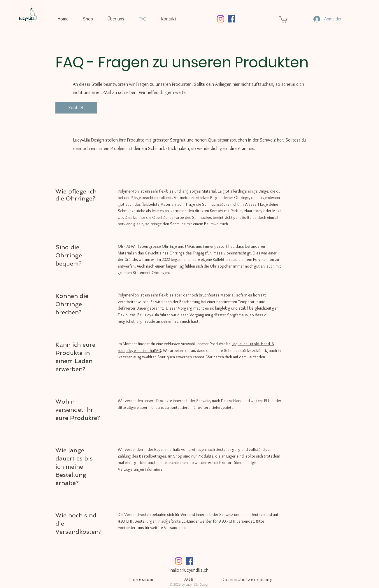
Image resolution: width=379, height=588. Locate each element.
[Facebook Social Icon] (231, 19)
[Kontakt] (76, 108)
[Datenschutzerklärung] (248, 579)
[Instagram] (221, 19)
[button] (283, 19)
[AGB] (189, 579)
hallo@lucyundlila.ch (189, 570)
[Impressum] (142, 579)
